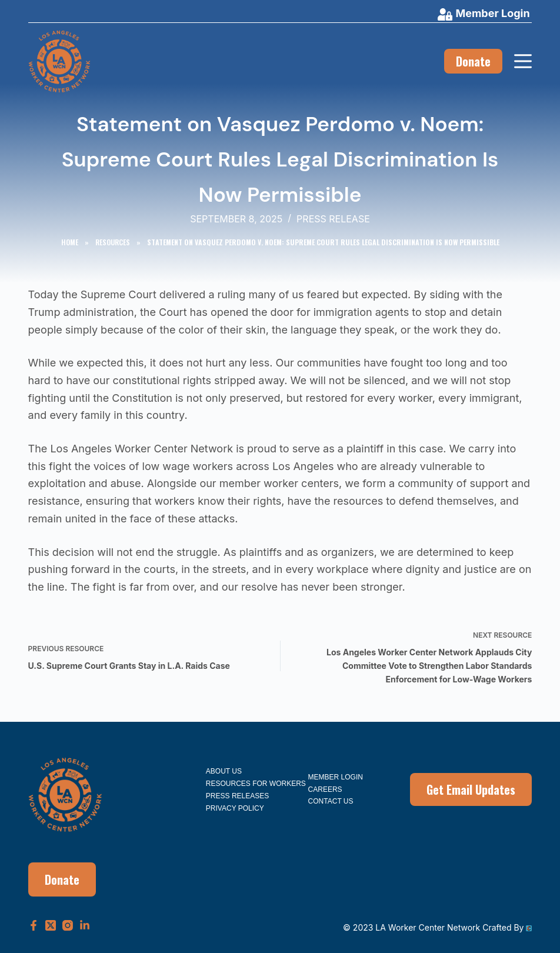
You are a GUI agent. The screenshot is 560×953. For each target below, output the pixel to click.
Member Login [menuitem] (336, 777)
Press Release (333, 219)
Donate (473, 61)
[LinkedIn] (85, 925)
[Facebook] (34, 925)
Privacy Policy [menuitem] (235, 808)
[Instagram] (68, 925)
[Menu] (523, 61)
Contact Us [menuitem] (331, 801)
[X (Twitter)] (51, 925)
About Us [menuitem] (224, 771)
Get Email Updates (471, 789)
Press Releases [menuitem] (237, 796)
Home (70, 242)
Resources (113, 242)
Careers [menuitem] (325, 789)
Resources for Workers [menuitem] (256, 784)
